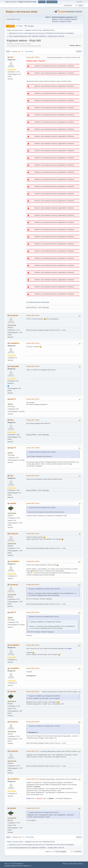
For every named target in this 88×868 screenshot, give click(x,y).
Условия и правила (73, 864)
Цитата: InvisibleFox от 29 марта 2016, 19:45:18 (44, 696)
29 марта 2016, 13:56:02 (33, 420)
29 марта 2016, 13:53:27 (33, 399)
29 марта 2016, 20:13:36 (33, 779)
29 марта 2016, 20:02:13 (33, 692)
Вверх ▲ (81, 864)
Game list (29, 307)
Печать (79, 52)
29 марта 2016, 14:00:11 (33, 476)
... (25, 51)
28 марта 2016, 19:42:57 (33, 315)
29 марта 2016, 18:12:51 (33, 585)
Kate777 (13, 399)
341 (26, 51)
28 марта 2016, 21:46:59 (33, 366)
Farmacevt (14, 315)
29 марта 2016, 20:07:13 (33, 751)
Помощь (64, 864)
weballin (13, 503)
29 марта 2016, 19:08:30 (33, 612)
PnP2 (35, 307)
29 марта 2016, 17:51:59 (33, 534)
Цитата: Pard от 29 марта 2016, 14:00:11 (42, 508)
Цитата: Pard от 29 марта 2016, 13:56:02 (42, 452)
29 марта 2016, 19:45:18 (33, 645)
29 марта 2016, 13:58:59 (33, 448)
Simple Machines (19, 864)
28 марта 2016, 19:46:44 (33, 343)
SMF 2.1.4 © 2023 (9, 864)
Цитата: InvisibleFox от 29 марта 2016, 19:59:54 (44, 726)
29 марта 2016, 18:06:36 (33, 561)
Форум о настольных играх (21, 12)
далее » (78, 45)
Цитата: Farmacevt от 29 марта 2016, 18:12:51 (44, 617)
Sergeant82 (35, 36)
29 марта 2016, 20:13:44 (33, 808)
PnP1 (40, 307)
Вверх (8, 837)
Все (32, 51)
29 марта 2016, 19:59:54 (33, 668)
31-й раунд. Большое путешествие (38, 302)
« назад (72, 45)
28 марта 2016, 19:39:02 (33, 57)
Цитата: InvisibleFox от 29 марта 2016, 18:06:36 (44, 589)
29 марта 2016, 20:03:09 (33, 722)
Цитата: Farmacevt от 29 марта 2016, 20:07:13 (44, 812)
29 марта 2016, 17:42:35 (33, 503)
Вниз (8, 52)
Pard (29, 36)
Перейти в (48, 851)
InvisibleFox (42, 36)
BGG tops (46, 307)
